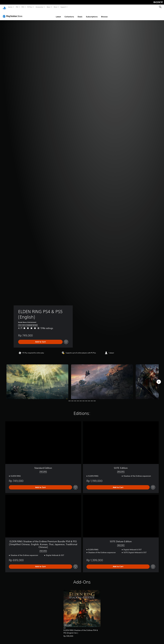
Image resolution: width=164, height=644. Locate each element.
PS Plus (30, 7)
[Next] (159, 379)
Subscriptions (92, 14)
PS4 (23, 7)
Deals (80, 14)
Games (10, 7)
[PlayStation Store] (13, 14)
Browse (104, 14)
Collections (69, 14)
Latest (58, 14)
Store (55, 7)
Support (63, 7)
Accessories (39, 7)
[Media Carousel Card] (37, 379)
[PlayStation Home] (4, 7)
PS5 (17, 7)
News (49, 7)
